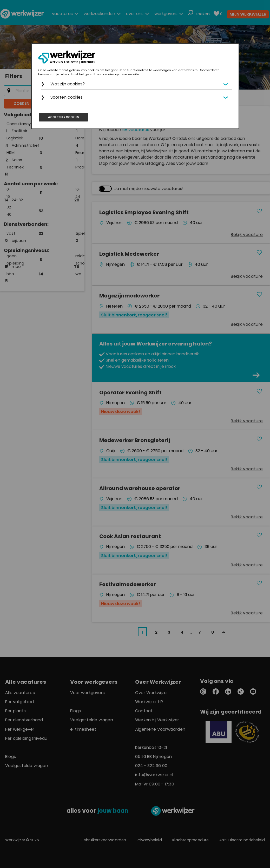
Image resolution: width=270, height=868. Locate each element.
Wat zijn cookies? (68, 84)
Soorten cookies (67, 97)
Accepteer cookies (63, 117)
